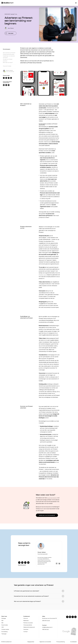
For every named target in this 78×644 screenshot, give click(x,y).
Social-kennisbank (52, 498)
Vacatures (26, 629)
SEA (2, 623)
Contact (25, 632)
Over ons (26, 618)
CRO (3, 627)
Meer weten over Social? (8, 62)
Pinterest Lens (43, 275)
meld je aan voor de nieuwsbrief (47, 515)
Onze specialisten (28, 625)
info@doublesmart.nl (47, 627)
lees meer (11, 33)
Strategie (4, 618)
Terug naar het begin (7, 66)
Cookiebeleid (73, 642)
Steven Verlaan (9, 70)
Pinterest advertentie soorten (9, 54)
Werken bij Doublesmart (29, 627)
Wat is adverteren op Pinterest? (9, 53)
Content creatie (5, 629)
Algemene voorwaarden (45, 642)
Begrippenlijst (31, 642)
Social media (5, 625)
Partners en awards (28, 623)
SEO (2, 621)
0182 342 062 (45, 629)
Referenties (26, 621)
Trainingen (4, 634)
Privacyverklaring (61, 642)
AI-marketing (4, 632)
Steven (12, 28)
